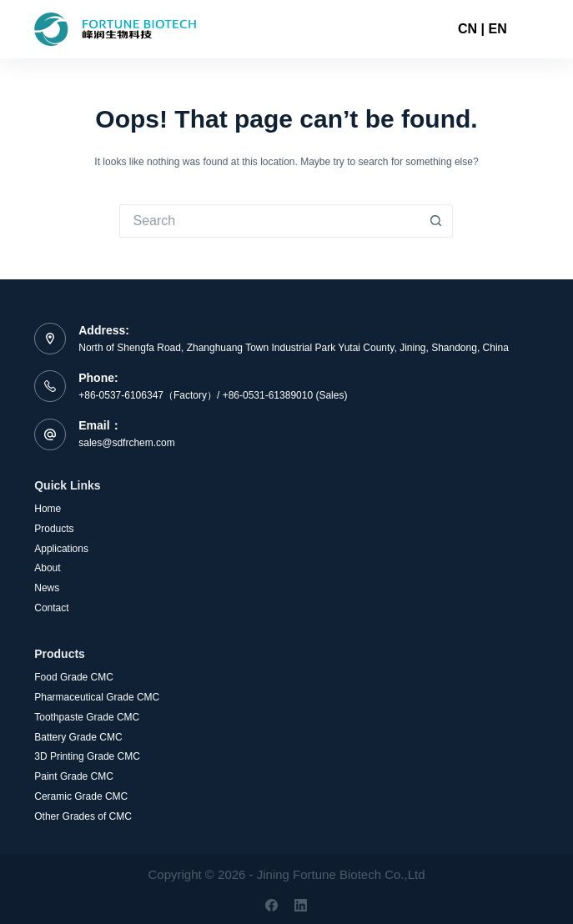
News (47, 588)
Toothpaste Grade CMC (87, 717)
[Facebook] (271, 905)
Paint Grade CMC (74, 776)
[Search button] (436, 221)
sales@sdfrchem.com (127, 443)
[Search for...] (269, 221)
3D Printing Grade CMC (87, 756)
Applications (61, 549)
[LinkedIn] (301, 905)
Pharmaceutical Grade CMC (97, 697)
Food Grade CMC (74, 677)
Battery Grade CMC (78, 737)
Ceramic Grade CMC (81, 796)
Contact (51, 608)
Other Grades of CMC (83, 816)
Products (54, 529)
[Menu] (531, 29)
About (47, 568)
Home (48, 509)
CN (467, 29)
